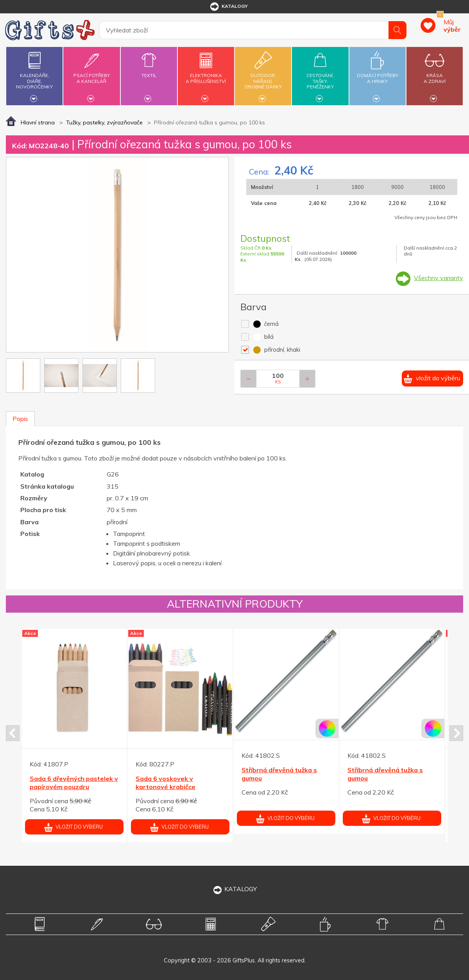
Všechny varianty (439, 278)
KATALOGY (234, 889)
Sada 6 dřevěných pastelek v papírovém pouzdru (74, 783)
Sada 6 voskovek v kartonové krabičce (166, 783)
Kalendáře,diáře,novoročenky (34, 75)
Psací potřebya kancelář (91, 74)
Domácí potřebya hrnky (378, 74)
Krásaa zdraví (435, 74)
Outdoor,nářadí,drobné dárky (263, 75)
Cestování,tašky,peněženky (320, 75)
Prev (13, 733)
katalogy (228, 7)
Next (456, 733)
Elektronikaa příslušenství (206, 74)
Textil (149, 71)
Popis (20, 419)
